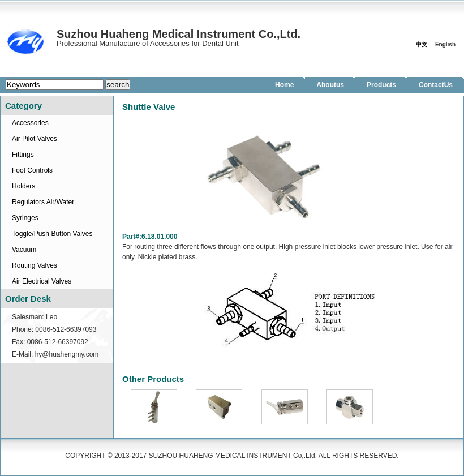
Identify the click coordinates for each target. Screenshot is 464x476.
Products (381, 85)
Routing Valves (35, 265)
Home (284, 85)
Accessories (30, 123)
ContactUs (436, 85)
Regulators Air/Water (43, 202)
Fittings (23, 155)
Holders (23, 186)
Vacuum (24, 250)
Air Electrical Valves (42, 281)
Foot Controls (32, 170)
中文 (422, 44)
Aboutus (330, 85)
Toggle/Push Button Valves (52, 234)
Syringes (25, 218)
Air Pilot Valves (35, 139)
